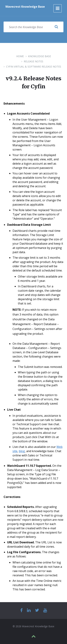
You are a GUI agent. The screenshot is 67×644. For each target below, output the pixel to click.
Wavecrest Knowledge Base (25, 7)
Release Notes (33, 61)
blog (22, 451)
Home (20, 56)
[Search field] (33, 27)
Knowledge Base (39, 56)
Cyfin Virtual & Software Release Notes (34, 67)
